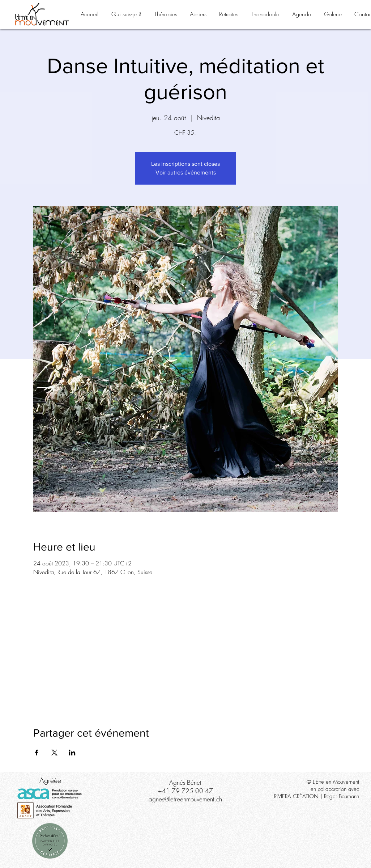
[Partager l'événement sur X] (54, 753)
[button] (126, 14)
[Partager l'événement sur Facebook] (37, 753)
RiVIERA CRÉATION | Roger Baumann (317, 796)
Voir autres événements (186, 172)
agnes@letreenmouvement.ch (185, 799)
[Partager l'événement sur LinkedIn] (72, 753)
